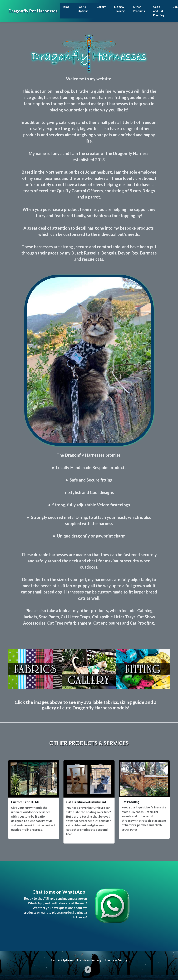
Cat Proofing (130, 802)
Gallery (101, 7)
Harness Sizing (116, 960)
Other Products (139, 9)
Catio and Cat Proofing (159, 11)
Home (65, 7)
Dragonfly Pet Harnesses (33, 11)
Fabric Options (83, 9)
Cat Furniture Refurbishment (86, 802)
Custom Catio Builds (25, 802)
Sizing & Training (119, 9)
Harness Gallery (89, 960)
